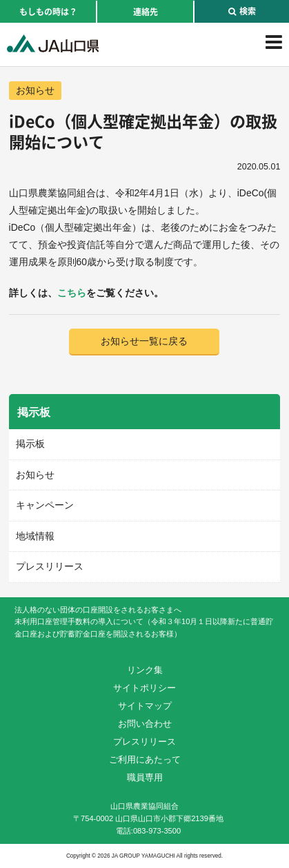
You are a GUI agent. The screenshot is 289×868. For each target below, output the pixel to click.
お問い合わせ (145, 724)
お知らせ (35, 90)
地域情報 (35, 536)
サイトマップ (145, 706)
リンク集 (145, 670)
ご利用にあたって (145, 759)
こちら (72, 293)
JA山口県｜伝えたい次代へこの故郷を (53, 43)
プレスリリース (50, 566)
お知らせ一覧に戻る (144, 341)
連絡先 (146, 12)
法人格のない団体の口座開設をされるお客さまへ (98, 610)
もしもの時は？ (48, 12)
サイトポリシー (144, 688)
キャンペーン (45, 505)
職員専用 (145, 777)
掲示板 (30, 444)
